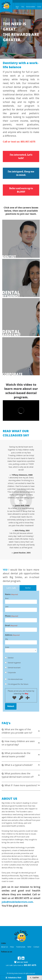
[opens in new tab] (19, 958)
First (7, 598)
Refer (34, 7)
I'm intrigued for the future (18, 684)
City (6, 639)
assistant (11, 333)
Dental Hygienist (14, 663)
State (7, 647)
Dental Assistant (14, 668)
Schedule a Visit (13, 978)
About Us (17, 7)
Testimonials (29, 7)
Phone (11, 616)
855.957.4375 (30, 965)
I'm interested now (15, 679)
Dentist (9, 257)
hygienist (11, 294)
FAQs (23, 7)
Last (7, 607)
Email (11, 625)
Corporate (12, 374)
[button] (21, 936)
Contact (39, 7)
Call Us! (34, 978)
